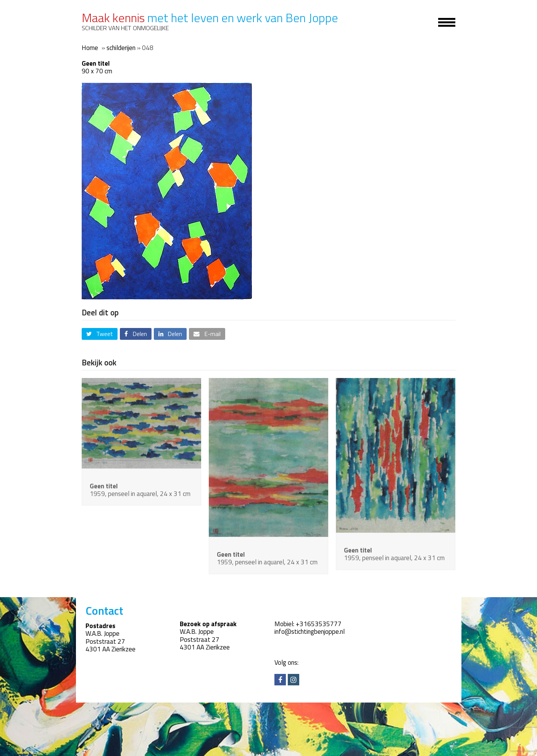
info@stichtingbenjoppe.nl (310, 632)
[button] (100, 334)
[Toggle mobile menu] (442, 22)
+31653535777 (319, 624)
